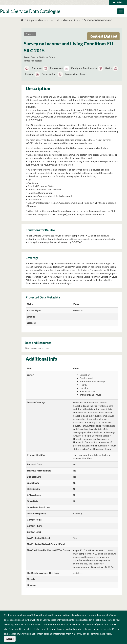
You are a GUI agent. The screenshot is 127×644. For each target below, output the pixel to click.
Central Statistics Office (65, 20)
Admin (120, 2)
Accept (10, 639)
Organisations (36, 20)
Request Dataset (103, 36)
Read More (106, 634)
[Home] (22, 20)
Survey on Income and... (99, 20)
